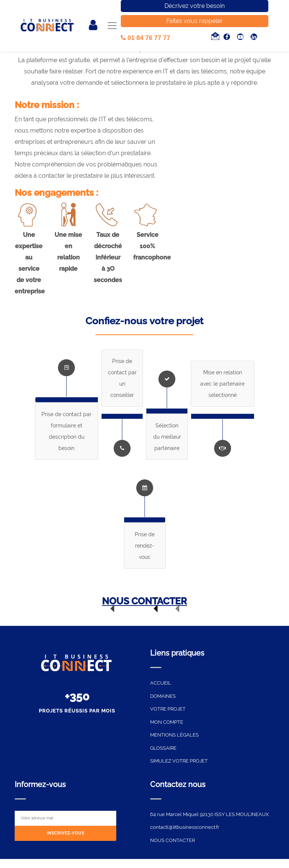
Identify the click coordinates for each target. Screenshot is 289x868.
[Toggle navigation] (112, 26)
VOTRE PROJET (168, 709)
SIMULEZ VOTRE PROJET (179, 761)
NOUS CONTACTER (144, 601)
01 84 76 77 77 (145, 38)
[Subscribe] (65, 834)
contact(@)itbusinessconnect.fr (185, 827)
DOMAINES (163, 696)
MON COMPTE (167, 722)
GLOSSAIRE (163, 748)
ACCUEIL (161, 683)
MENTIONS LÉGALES (174, 735)
